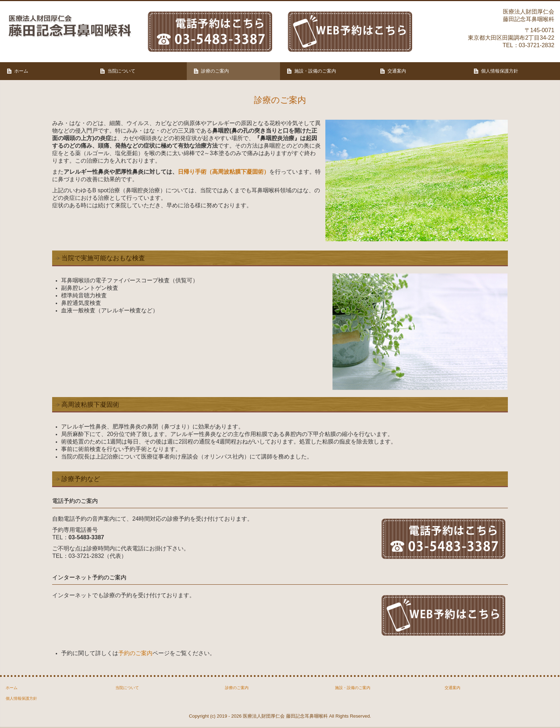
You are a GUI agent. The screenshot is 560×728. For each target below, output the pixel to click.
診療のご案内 (215, 71)
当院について (121, 71)
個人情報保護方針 (500, 71)
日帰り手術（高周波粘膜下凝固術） (224, 172)
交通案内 (397, 71)
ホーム (21, 71)
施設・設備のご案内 (315, 71)
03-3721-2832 (537, 45)
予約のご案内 (135, 653)
